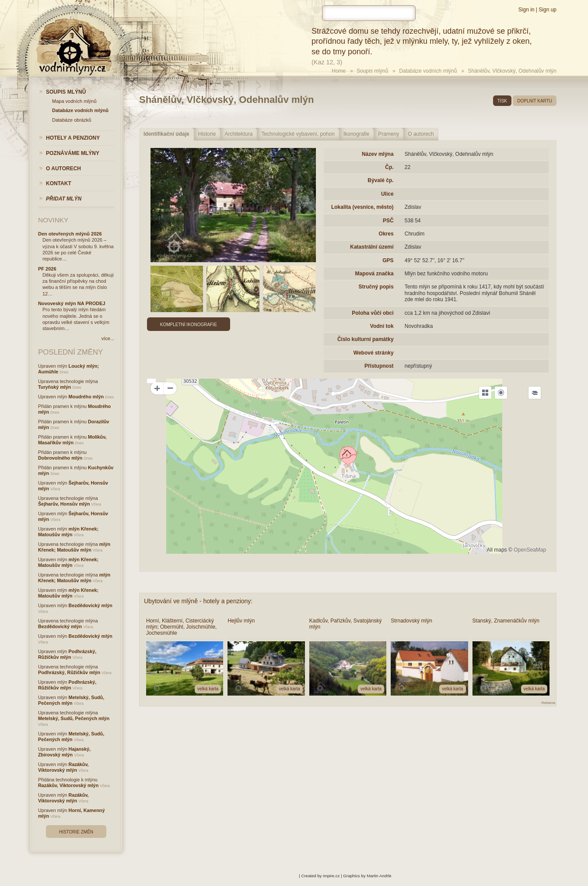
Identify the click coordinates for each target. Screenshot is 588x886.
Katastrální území (372, 247)
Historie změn (76, 832)
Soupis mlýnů (372, 71)
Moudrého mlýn (86, 397)
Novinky (53, 220)
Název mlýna (378, 154)
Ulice (387, 194)
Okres (386, 234)
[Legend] (535, 393)
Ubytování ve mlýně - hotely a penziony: (198, 601)
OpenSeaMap (530, 550)
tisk (502, 101)
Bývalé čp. (380, 180)
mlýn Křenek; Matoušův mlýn (68, 532)
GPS (388, 260)
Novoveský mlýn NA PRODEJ (72, 303)
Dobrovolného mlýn (60, 458)
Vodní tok (382, 326)
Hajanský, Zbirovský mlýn (64, 752)
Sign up (548, 10)
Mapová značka (374, 274)
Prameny (388, 134)
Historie (207, 134)
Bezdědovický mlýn (91, 605)
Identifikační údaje (166, 134)
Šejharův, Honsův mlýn (64, 504)
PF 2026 (47, 269)
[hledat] (369, 13)
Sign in (527, 10)
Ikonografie (356, 134)
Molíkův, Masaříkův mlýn (72, 440)
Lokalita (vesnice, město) (362, 207)
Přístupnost (379, 366)
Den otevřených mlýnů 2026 (70, 234)
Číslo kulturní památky (366, 339)
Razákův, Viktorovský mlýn (63, 767)
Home (339, 71)
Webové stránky (374, 353)
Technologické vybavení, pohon (298, 134)
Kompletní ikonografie (189, 325)
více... (108, 338)
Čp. (389, 167)
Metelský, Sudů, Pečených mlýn (71, 700)
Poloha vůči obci (373, 313)
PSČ (388, 221)
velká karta (208, 689)
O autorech (421, 134)
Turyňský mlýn (54, 387)
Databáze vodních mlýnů (428, 71)
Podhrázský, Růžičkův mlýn (67, 654)
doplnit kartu (535, 101)
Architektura (238, 134)
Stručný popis (376, 287)
